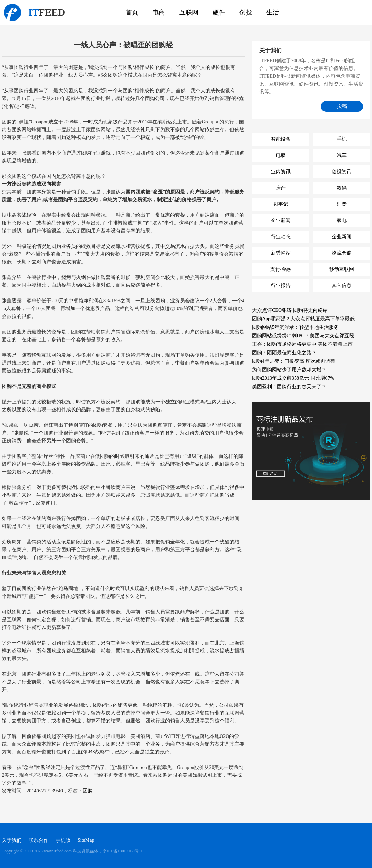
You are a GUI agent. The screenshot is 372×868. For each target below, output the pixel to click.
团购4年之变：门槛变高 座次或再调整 (294, 361)
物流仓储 (342, 253)
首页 (132, 12)
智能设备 (281, 139)
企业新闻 (281, 220)
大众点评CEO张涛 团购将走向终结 (290, 310)
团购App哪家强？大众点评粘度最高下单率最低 (303, 319)
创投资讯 (342, 172)
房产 (281, 188)
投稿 (342, 106)
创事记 (281, 204)
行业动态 (281, 237)
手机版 (63, 840)
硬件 (219, 12)
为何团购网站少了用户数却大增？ (289, 370)
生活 (273, 12)
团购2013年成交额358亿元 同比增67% (293, 378)
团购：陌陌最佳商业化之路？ (284, 353)
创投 (246, 12)
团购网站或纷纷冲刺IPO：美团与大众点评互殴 (303, 336)
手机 (342, 139)
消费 (342, 204)
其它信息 (342, 286)
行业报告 (281, 286)
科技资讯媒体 (12, 12)
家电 (342, 220)
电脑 (281, 155)
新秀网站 (281, 253)
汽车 (342, 155)
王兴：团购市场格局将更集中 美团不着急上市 (302, 344)
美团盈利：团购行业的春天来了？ (289, 387)
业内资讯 (281, 172)
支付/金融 (281, 269)
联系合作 (39, 840)
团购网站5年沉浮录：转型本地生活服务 (295, 327)
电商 (159, 12)
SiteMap (86, 840)
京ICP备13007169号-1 (123, 851)
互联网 (189, 12)
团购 (88, 791)
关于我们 (12, 840)
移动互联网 (342, 269)
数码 (342, 188)
